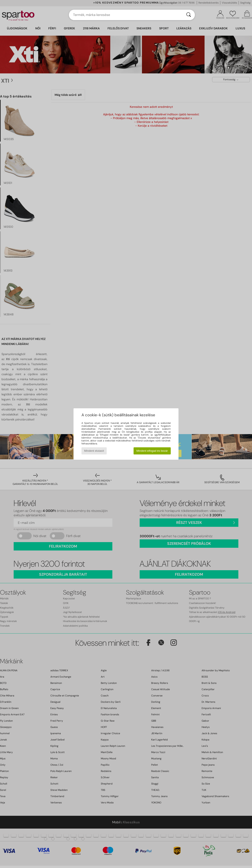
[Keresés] (189, 15)
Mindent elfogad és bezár (152, 451)
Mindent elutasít (94, 451)
